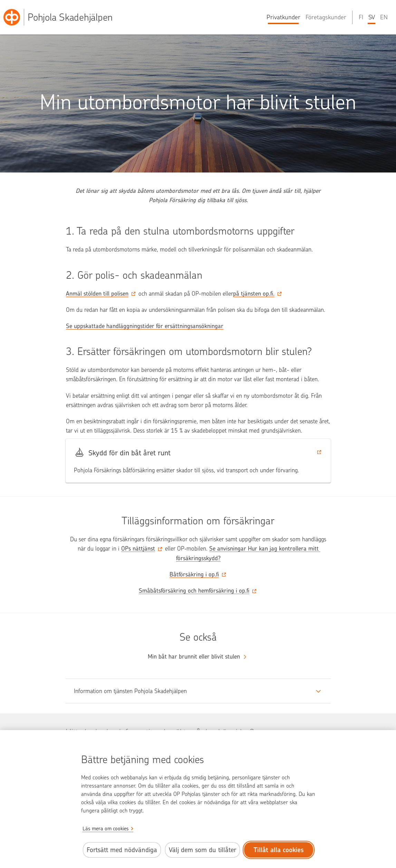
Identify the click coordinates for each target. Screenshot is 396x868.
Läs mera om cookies (106, 829)
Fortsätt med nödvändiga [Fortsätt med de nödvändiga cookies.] (122, 850)
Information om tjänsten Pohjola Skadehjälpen (130, 691)
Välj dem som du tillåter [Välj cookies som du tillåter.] (202, 850)
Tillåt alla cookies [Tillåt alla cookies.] (279, 850)
